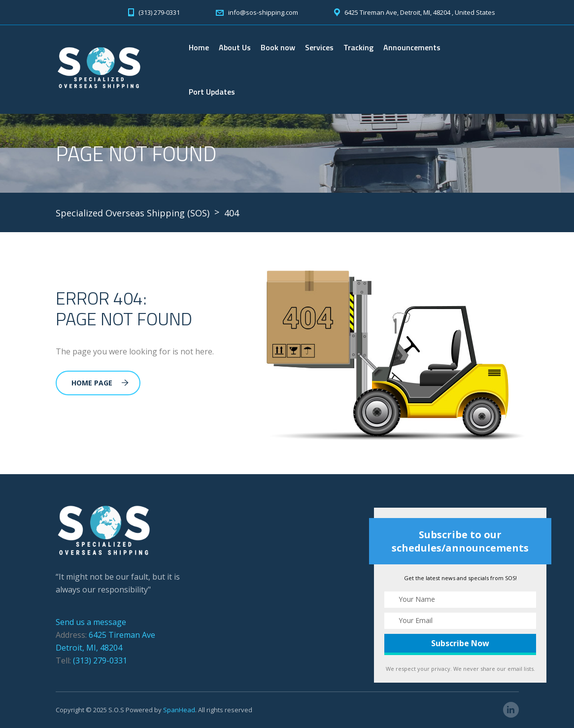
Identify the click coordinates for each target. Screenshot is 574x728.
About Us (235, 47)
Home (199, 47)
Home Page (100, 383)
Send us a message (91, 622)
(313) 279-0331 (100, 660)
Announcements (412, 47)
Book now (278, 47)
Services (319, 47)
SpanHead (179, 710)
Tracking (358, 47)
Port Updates (212, 92)
